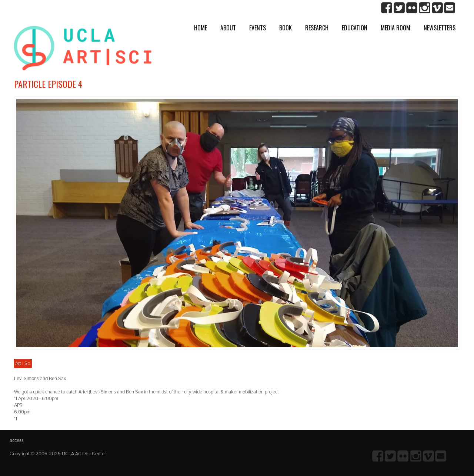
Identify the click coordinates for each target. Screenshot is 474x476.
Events (258, 28)
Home (201, 28)
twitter (399, 8)
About (228, 28)
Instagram (425, 8)
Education (355, 28)
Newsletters (440, 28)
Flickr (412, 8)
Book (286, 28)
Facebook (387, 8)
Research (317, 28)
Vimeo (437, 8)
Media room (395, 28)
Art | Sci (23, 363)
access (17, 440)
